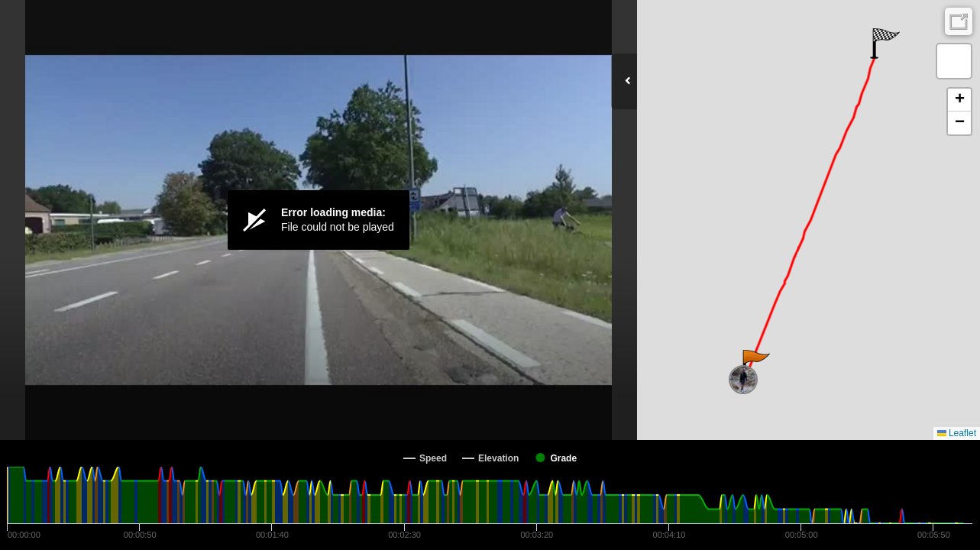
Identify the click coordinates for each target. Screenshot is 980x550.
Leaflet (957, 433)
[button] (755, 365)
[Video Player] (319, 220)
